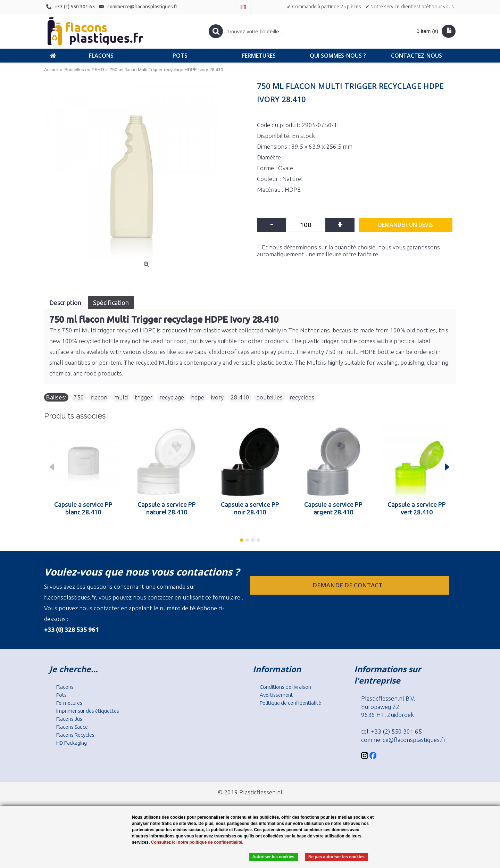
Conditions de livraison (285, 687)
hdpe (198, 397)
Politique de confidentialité (290, 703)
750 (79, 397)
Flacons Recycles (75, 735)
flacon (99, 397)
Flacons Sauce (72, 727)
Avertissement (276, 695)
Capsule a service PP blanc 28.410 (83, 508)
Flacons (65, 687)
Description (66, 303)
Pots (61, 695)
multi (121, 397)
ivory (217, 397)
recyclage (172, 397)
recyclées (302, 397)
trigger (144, 397)
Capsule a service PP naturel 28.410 (167, 508)
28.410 (240, 397)
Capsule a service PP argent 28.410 (333, 508)
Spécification (111, 303)
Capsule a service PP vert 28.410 (417, 508)
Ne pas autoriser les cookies (336, 857)
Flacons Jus (69, 719)
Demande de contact (350, 585)
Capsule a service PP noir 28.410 (250, 508)
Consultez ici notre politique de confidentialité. (197, 842)
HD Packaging (72, 743)
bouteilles (269, 397)
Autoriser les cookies (273, 857)
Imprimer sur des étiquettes (88, 711)
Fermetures (69, 703)
